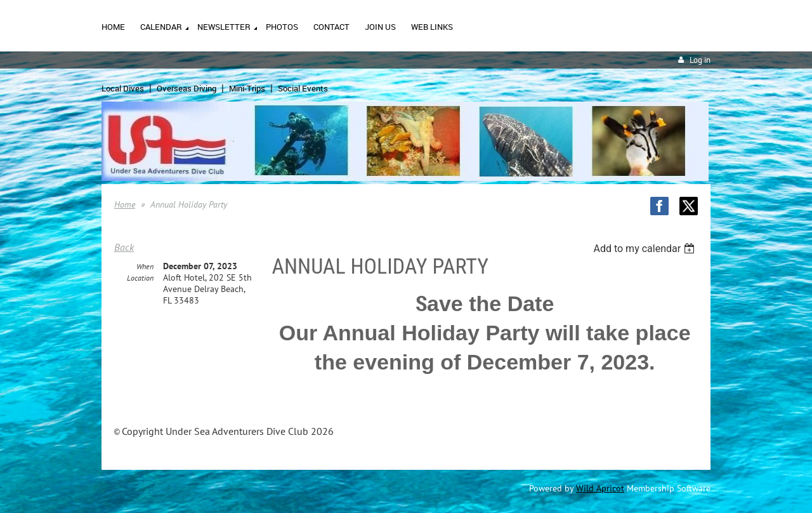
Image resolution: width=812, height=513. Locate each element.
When (145, 266)
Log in (700, 60)
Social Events (303, 88)
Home (125, 204)
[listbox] (645, 249)
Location (140, 278)
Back (124, 247)
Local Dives (123, 88)
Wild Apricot (600, 488)
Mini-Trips (247, 88)
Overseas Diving (187, 88)
